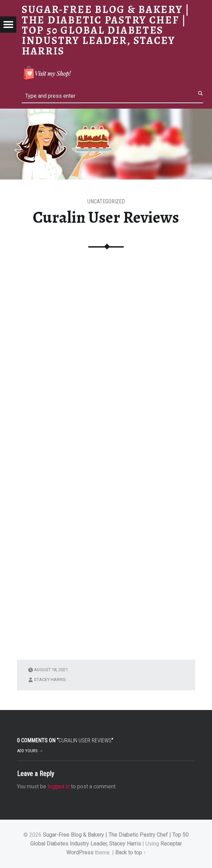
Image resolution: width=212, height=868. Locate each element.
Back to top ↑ (131, 853)
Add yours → (30, 751)
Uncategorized (106, 201)
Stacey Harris (50, 680)
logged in (59, 786)
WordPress (80, 853)
